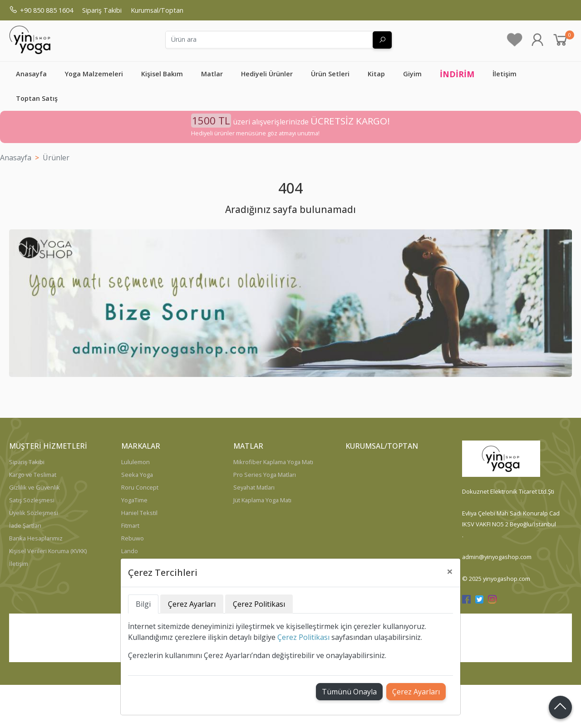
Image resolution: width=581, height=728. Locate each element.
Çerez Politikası (303, 637)
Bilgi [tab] (143, 604)
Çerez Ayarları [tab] (192, 604)
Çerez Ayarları (416, 692)
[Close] (450, 571)
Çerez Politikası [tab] (259, 604)
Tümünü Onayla (349, 692)
